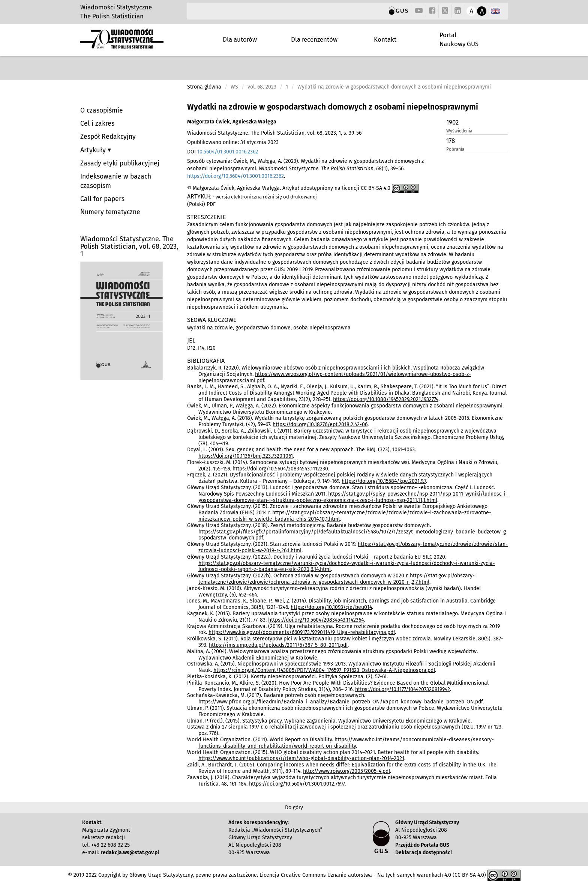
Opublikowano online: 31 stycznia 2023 (233, 142)
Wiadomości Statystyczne (116, 7)
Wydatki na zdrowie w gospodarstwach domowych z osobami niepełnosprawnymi (333, 107)
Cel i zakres (97, 124)
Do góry (294, 808)
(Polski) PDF (201, 204)
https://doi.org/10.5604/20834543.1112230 (280, 469)
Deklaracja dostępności (424, 853)
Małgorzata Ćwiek (208, 122)
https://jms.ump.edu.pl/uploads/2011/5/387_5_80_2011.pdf (278, 645)
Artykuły (94, 150)
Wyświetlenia (459, 131)
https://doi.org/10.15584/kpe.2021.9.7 (384, 481)
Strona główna (204, 87)
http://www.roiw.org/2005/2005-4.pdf (346, 771)
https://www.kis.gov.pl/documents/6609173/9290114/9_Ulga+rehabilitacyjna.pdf (302, 632)
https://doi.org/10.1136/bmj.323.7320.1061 (246, 456)
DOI (223, 152)
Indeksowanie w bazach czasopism (116, 181)
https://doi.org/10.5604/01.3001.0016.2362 (235, 176)
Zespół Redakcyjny (108, 137)
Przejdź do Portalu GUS (422, 845)
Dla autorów (240, 39)
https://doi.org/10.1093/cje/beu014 (331, 607)
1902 (452, 122)
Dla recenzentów (314, 39)
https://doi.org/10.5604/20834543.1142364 (316, 620)
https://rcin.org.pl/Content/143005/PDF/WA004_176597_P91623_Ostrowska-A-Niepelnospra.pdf (324, 670)
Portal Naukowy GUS (459, 39)
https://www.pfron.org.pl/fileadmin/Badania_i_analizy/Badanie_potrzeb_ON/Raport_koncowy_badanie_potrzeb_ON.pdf (340, 702)
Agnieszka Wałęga (254, 122)
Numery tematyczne (110, 212)
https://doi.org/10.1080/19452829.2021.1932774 (386, 399)
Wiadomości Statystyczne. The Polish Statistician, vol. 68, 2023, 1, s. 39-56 (274, 133)
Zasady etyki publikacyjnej (120, 163)
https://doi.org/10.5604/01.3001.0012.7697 (297, 784)
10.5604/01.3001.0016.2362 (228, 152)
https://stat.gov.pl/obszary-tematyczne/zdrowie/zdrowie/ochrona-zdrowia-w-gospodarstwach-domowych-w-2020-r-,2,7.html (337, 579)
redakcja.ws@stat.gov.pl (130, 853)
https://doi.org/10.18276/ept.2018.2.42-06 (320, 424)
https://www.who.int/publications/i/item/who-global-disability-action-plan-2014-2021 (301, 758)
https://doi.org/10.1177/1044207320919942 (403, 689)
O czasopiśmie (102, 110)
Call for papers (102, 199)
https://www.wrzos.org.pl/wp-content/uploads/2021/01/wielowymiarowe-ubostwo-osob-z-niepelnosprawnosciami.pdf (335, 377)
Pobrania (455, 149)
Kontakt (385, 39)
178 (451, 141)
